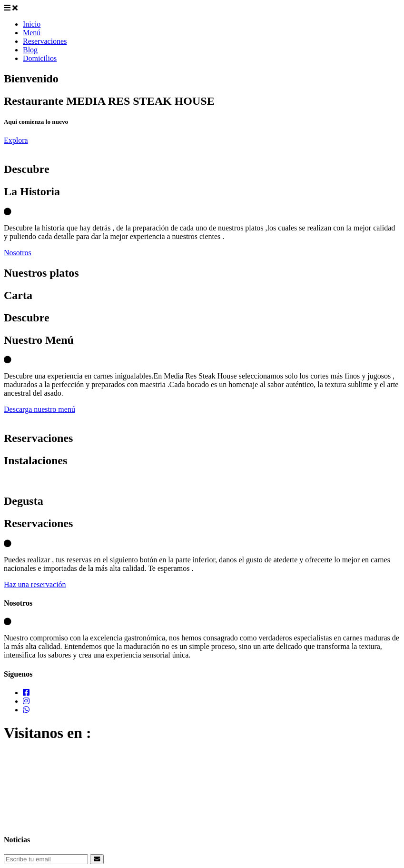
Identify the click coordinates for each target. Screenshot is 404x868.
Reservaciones (45, 41)
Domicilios (40, 58)
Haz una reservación (35, 584)
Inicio (32, 24)
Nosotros (18, 253)
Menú (32, 33)
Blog (30, 50)
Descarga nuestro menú (39, 409)
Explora (16, 140)
